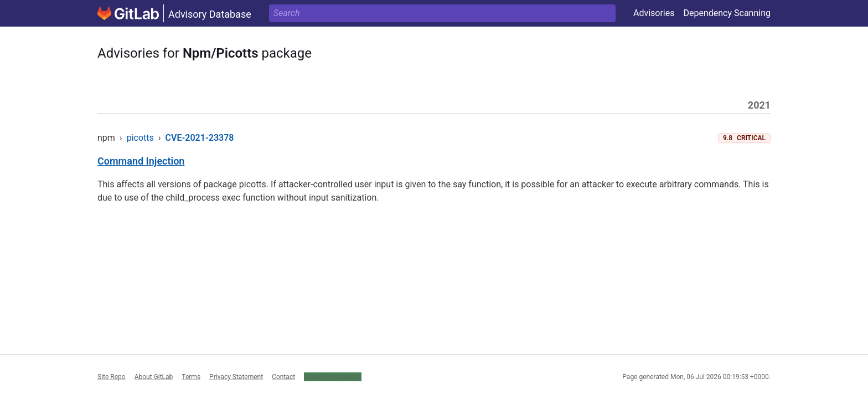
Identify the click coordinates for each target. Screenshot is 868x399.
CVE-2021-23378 (200, 138)
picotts (140, 138)
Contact (283, 377)
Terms (191, 377)
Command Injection (141, 161)
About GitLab (154, 377)
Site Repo (112, 377)
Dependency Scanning (727, 13)
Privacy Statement (236, 377)
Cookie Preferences (333, 377)
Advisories (654, 13)
